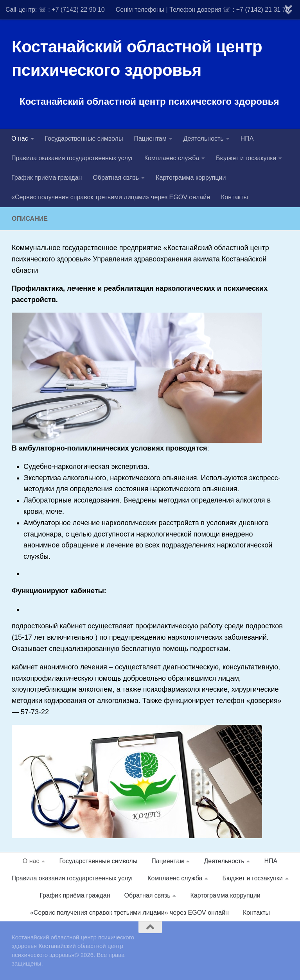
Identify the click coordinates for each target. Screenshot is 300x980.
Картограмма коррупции (191, 178)
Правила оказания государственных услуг (72, 158)
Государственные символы (84, 139)
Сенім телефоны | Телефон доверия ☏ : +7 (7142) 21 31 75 (203, 10)
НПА (247, 139)
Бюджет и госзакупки (246, 158)
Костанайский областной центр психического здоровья (137, 58)
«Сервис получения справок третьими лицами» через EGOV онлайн (111, 197)
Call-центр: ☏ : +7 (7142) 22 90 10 (55, 10)
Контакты (234, 197)
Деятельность (204, 139)
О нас (20, 139)
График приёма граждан (47, 178)
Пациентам (150, 139)
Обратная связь (116, 178)
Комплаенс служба (172, 158)
